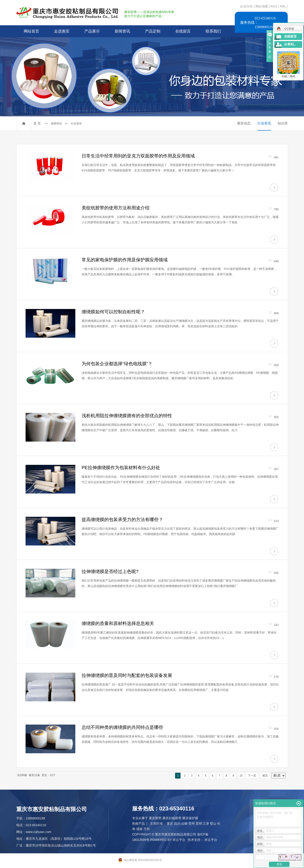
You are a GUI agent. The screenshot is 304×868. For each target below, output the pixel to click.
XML (283, 6)
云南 (184, 824)
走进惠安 (62, 31)
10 (241, 776)
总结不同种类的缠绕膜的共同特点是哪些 (122, 727)
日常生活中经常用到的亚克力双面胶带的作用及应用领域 (138, 156)
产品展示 (92, 31)
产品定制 (153, 31)
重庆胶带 (155, 818)
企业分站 (246, 6)
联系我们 (213, 31)
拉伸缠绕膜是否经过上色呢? (110, 571)
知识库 (283, 123)
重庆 (170, 824)
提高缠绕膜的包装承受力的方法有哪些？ (122, 519)
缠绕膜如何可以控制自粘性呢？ (113, 312)
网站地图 (262, 6)
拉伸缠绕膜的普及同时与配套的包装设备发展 (127, 675)
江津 (206, 824)
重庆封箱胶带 (172, 818)
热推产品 (138, 824)
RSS (274, 6)
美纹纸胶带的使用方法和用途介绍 (116, 208)
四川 (177, 824)
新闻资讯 (122, 31)
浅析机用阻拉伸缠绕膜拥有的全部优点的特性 (127, 416)
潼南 (139, 829)
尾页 (265, 776)
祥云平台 (179, 840)
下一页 (252, 776)
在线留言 (183, 31)
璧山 (213, 824)
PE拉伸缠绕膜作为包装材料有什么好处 (121, 468)
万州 (147, 829)
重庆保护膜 (190, 818)
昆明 (199, 824)
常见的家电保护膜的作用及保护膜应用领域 (125, 260)
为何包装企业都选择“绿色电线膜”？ (117, 364)
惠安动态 (244, 123)
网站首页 (31, 31)
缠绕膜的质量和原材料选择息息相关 (118, 623)
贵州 (192, 824)
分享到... (290, 44)
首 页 (37, 123)
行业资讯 (76, 124)
